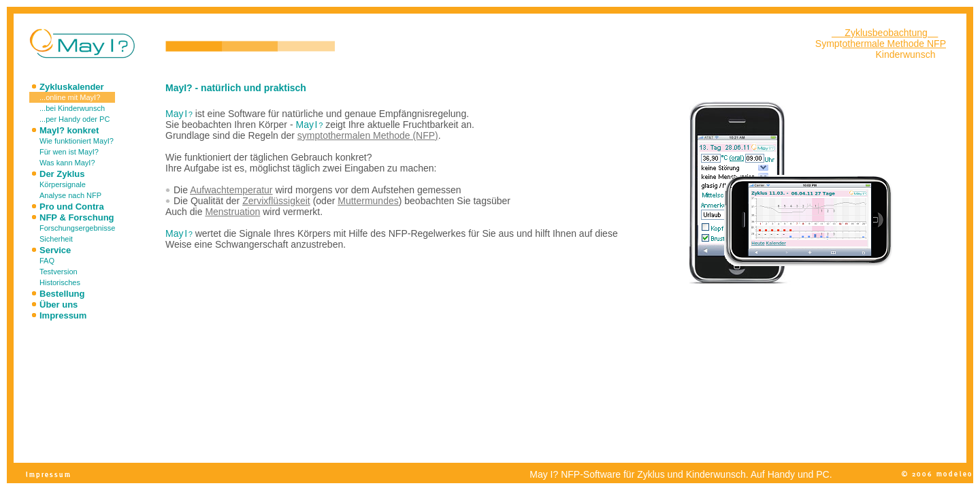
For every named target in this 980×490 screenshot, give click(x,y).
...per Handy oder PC (75, 119)
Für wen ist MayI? (69, 152)
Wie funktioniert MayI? (77, 141)
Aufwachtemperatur (231, 190)
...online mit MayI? (70, 97)
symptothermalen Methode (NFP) (368, 135)
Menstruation (232, 212)
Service (55, 250)
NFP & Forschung (77, 217)
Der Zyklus (62, 174)
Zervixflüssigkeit (276, 201)
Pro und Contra (72, 207)
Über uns (59, 305)
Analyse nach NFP (70, 195)
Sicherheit (56, 239)
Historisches (60, 282)
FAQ (47, 261)
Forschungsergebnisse (77, 228)
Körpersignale (63, 184)
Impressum (63, 315)
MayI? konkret (69, 130)
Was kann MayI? (67, 163)
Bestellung (62, 294)
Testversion (59, 272)
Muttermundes (368, 201)
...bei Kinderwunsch (72, 108)
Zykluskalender (72, 87)
